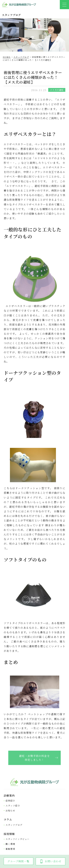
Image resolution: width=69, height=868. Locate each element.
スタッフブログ (14, 825)
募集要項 (10, 849)
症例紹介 (10, 801)
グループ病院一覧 (18, 861)
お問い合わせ (51, 861)
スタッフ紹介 (13, 806)
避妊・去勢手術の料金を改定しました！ (34, 758)
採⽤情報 (9, 834)
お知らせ (10, 811)
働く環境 (10, 844)
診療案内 (9, 796)
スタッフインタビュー (17, 839)
